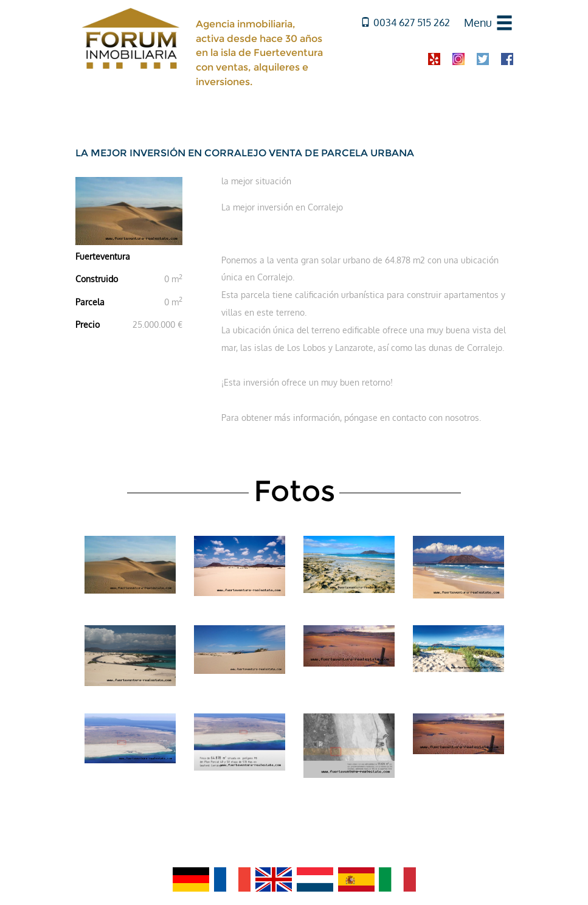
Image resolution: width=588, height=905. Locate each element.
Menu (478, 23)
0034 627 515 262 (405, 23)
